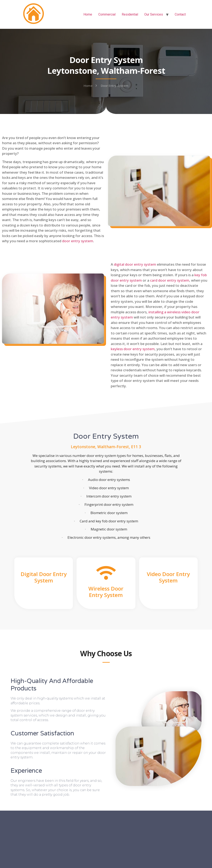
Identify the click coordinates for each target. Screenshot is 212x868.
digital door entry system (135, 264)
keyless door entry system (133, 349)
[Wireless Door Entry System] (106, 573)
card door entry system (170, 280)
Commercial (107, 14)
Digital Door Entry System (44, 577)
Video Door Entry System (168, 577)
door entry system (78, 241)
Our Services (154, 14)
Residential (130, 14)
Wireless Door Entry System (106, 592)
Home (88, 14)
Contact (180, 14)
